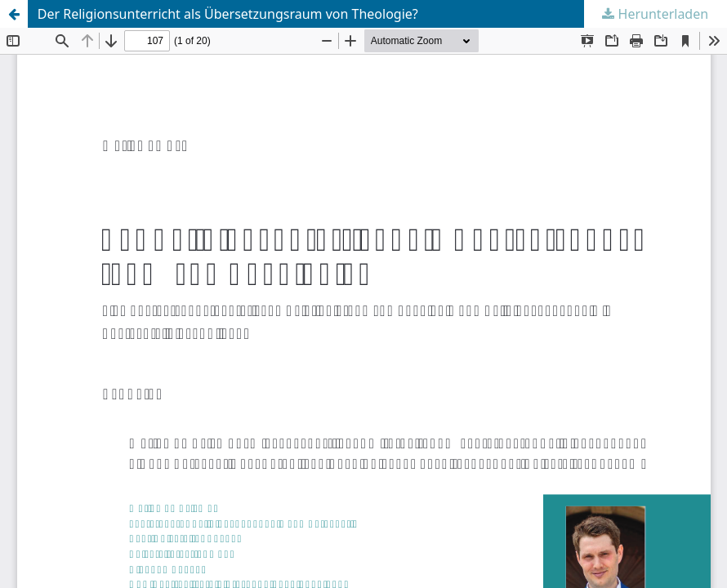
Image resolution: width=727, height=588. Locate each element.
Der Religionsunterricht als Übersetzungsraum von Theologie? (228, 14)
